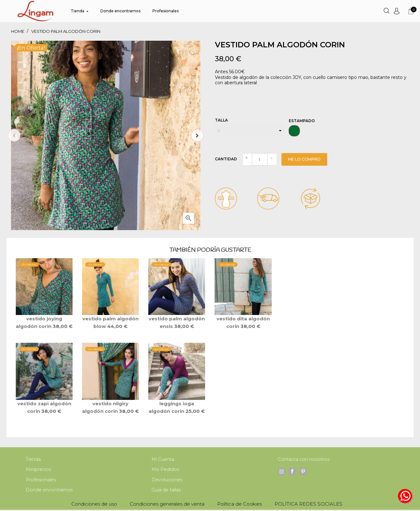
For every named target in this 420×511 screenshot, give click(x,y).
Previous (14, 135)
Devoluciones (167, 481)
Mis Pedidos (166, 470)
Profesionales (41, 481)
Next (197, 135)
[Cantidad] (260, 159)
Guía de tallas (167, 491)
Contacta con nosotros (304, 459)
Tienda (33, 459)
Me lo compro (304, 159)
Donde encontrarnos (50, 491)
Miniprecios (39, 470)
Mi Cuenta (163, 459)
